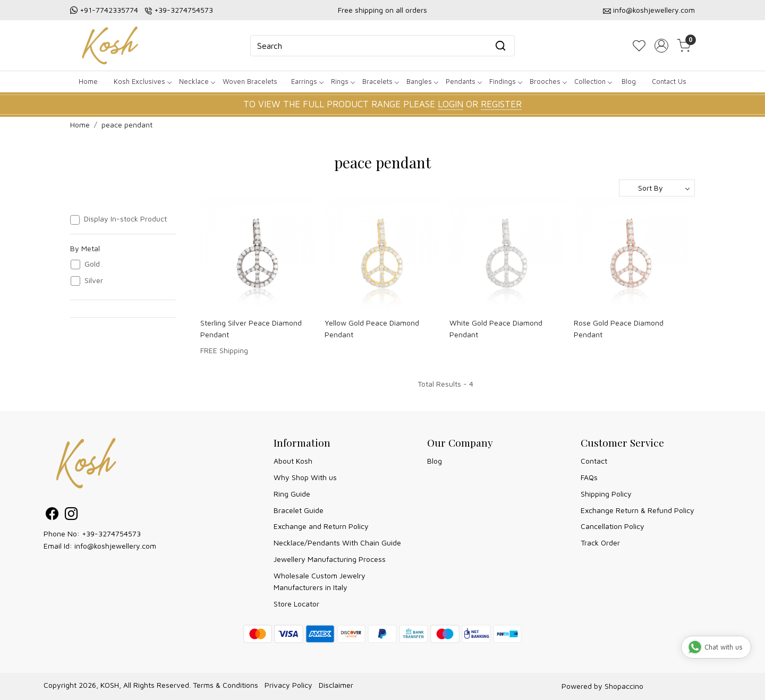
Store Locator (296, 604)
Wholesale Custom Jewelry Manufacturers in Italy (320, 581)
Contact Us (669, 81)
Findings (505, 81)
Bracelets (380, 81)
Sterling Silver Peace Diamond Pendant (251, 328)
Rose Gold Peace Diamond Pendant (619, 328)
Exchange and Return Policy (321, 526)
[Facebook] (52, 515)
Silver (94, 280)
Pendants (464, 81)
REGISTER (501, 104)
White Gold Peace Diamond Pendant (496, 328)
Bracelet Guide (299, 510)
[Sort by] (657, 188)
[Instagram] (71, 515)
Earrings (307, 81)
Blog (629, 81)
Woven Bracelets (250, 81)
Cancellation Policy (613, 526)
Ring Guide (292, 494)
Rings (343, 81)
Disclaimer (336, 685)
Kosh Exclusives (142, 81)
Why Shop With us (305, 477)
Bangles (422, 81)
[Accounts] (661, 46)
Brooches (548, 81)
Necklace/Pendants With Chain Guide (337, 543)
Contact (594, 461)
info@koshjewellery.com (654, 10)
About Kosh (293, 461)
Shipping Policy (606, 494)
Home (88, 81)
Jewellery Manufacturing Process (330, 559)
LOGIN (450, 104)
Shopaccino (624, 686)
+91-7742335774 (109, 10)
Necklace (197, 81)
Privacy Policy (288, 685)
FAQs (589, 477)
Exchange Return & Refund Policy (637, 510)
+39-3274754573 (184, 10)
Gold (92, 264)
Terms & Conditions (226, 685)
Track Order (600, 543)
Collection (593, 81)
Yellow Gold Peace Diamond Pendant (372, 328)
